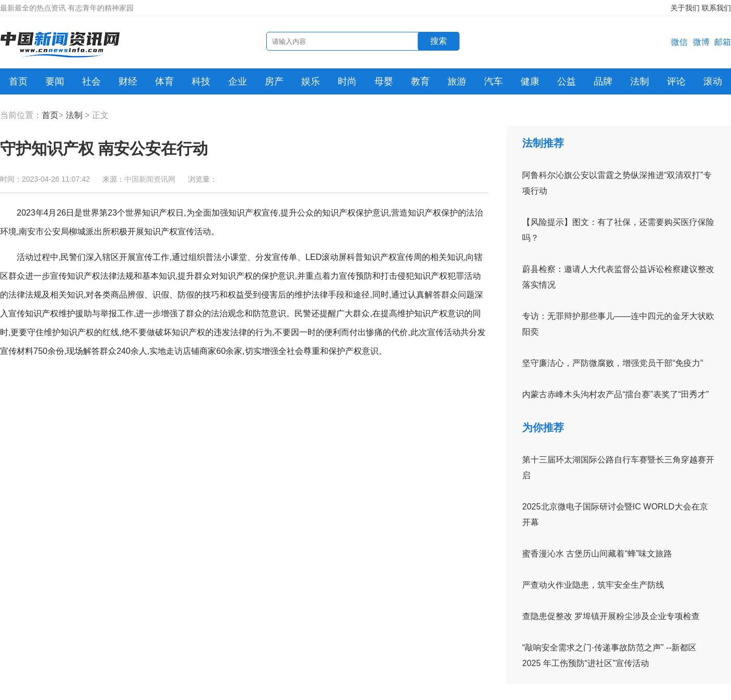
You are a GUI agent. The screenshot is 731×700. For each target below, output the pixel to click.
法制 (640, 81)
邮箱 (723, 42)
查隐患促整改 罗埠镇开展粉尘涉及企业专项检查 (611, 616)
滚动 (713, 81)
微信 (679, 42)
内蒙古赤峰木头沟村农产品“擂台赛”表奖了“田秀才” (615, 394)
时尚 (347, 81)
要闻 (55, 81)
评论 (676, 81)
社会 (91, 81)
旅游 (457, 81)
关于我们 (685, 8)
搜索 (439, 41)
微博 (701, 42)
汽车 (493, 81)
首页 (18, 81)
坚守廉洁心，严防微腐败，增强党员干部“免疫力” (613, 363)
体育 (164, 81)
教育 (420, 81)
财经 (128, 81)
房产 (274, 81)
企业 (238, 81)
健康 (530, 81)
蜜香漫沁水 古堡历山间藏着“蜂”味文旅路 (597, 554)
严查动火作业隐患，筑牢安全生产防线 (593, 585)
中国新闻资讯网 (150, 179)
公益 (567, 81)
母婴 (384, 81)
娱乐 (311, 81)
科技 (201, 81)
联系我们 (716, 8)
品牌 (603, 81)
